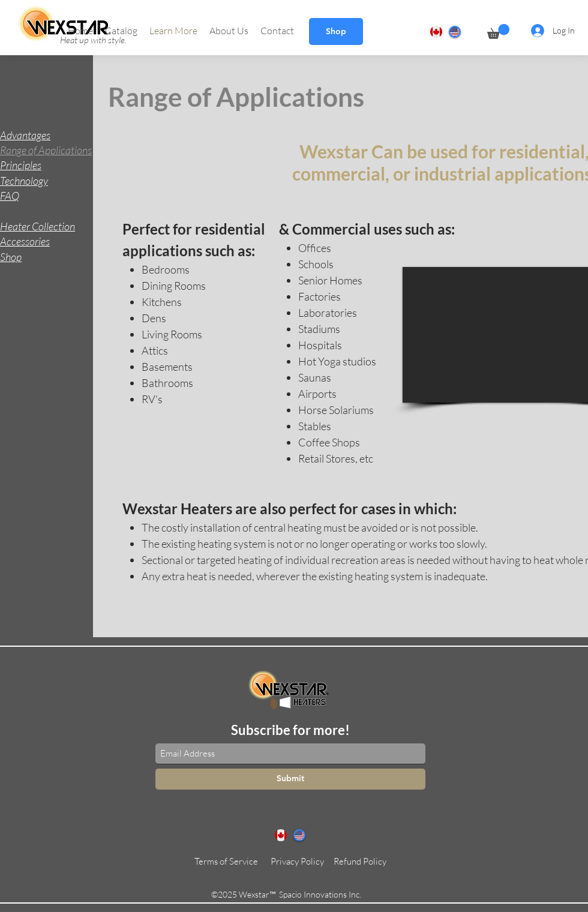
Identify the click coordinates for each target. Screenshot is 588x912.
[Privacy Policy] (297, 862)
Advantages (25, 135)
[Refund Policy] (360, 862)
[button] (121, 31)
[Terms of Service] (226, 862)
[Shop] (336, 31)
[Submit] (290, 779)
